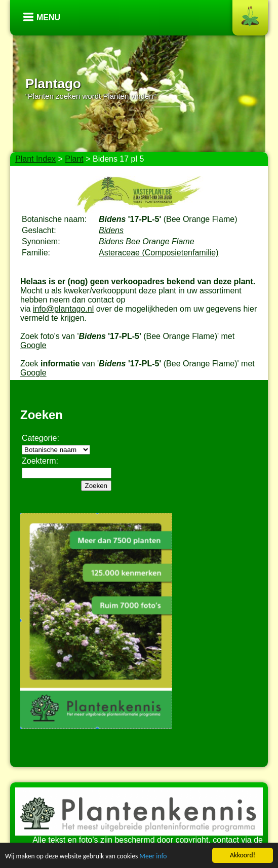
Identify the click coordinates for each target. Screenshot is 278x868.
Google (33, 345)
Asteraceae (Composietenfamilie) (159, 253)
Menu (48, 17)
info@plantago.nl (63, 309)
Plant (74, 159)
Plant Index (35, 159)
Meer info (153, 857)
